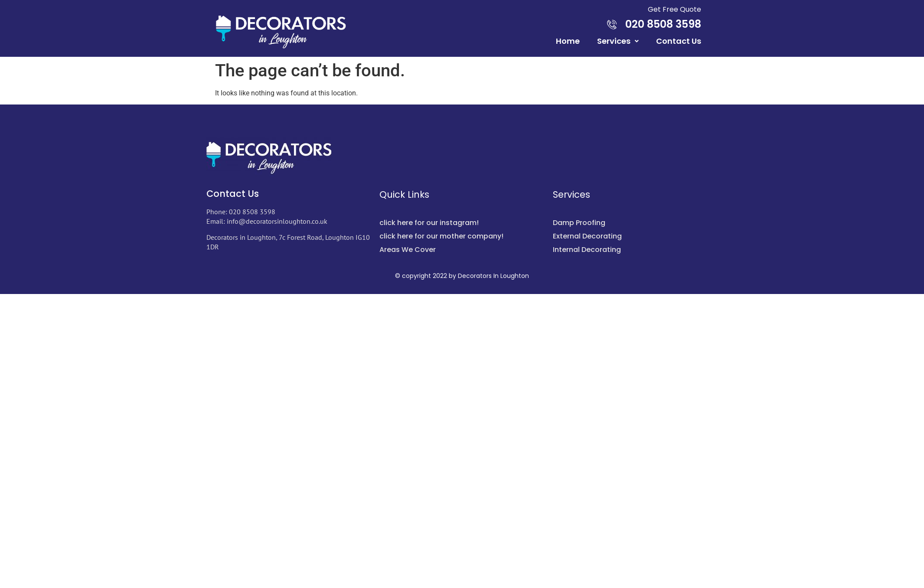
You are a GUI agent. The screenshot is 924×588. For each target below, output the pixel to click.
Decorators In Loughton (493, 276)
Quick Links (404, 194)
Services (618, 41)
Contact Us (679, 41)
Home (568, 41)
